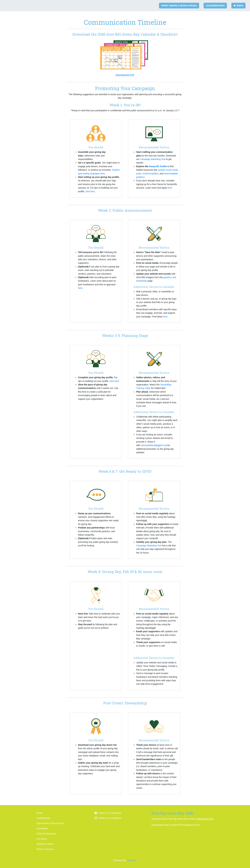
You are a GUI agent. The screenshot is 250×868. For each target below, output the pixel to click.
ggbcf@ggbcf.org (205, 819)
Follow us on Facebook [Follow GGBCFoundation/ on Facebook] (108, 813)
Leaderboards (215, 6)
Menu (238, 6)
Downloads (42, 828)
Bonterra (132, 860)
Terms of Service (45, 849)
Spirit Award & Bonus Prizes (179, 6)
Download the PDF (125, 75)
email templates (151, 174)
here (170, 188)
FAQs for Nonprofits (46, 834)
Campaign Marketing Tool (153, 159)
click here (90, 191)
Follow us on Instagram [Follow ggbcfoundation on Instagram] (108, 818)
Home (39, 813)
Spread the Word (45, 844)
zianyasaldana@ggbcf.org (154, 445)
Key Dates (42, 839)
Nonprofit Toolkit (158, 166)
